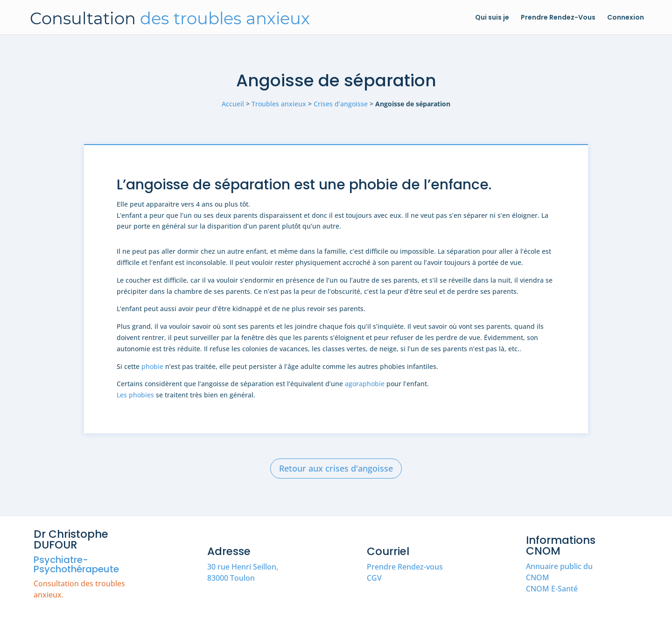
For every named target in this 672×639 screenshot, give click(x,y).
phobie (152, 366)
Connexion (626, 18)
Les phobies (135, 395)
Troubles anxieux (279, 104)
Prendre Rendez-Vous (558, 18)
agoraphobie (365, 384)
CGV (374, 578)
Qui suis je (492, 18)
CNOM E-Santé (552, 589)
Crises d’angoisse (341, 104)
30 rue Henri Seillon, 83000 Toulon (243, 572)
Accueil (233, 104)
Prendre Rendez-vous (405, 567)
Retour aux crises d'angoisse (336, 468)
